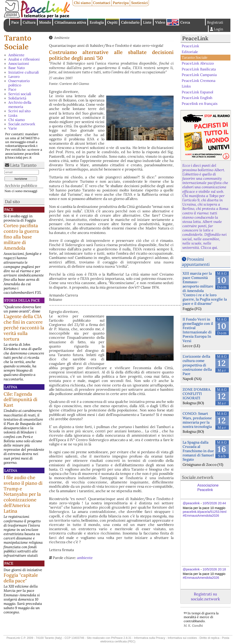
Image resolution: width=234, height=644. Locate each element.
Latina (11, 387)
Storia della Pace (22, 300)
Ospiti (112, 22)
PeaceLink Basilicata (199, 69)
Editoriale (190, 52)
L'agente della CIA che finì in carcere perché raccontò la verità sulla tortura (24, 328)
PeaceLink (195, 38)
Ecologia (97, 22)
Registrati (215, 22)
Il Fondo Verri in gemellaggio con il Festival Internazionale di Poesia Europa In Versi (198, 330)
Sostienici (139, 3)
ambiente (85, 558)
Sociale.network (22, 124)
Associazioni (19, 63)
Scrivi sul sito (19, 111)
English (173, 22)
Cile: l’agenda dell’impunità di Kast (20, 400)
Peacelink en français (200, 103)
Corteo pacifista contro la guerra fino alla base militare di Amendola (21, 237)
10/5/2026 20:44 (214, 503)
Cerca (185, 22)
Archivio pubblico (21, 185)
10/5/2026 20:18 (214, 569)
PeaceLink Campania (199, 75)
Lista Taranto (23, 165)
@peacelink (191, 503)
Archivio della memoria (20, 104)
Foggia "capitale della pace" (21, 578)
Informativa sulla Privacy (150, 638)
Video (160, 22)
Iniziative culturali (24, 72)
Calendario (130, 22)
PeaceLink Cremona (199, 80)
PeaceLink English (197, 98)
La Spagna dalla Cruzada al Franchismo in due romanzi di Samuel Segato (198, 451)
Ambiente (16, 55)
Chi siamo (82, 3)
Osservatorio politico (19, 83)
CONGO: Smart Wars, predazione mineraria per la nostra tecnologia (197, 420)
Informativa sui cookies (182, 638)
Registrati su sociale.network (205, 596)
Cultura (29, 22)
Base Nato (17, 68)
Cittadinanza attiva (70, 22)
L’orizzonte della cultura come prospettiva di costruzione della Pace (197, 365)
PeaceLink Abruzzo (198, 63)
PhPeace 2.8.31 (121, 638)
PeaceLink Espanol (197, 92)
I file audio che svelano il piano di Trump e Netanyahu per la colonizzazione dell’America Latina (23, 494)
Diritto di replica (209, 638)
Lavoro (14, 76)
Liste (147, 22)
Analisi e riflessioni (24, 59)
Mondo (45, 22)
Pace (15, 22)
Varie (13, 128)
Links (13, 115)
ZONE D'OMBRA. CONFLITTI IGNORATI (197, 394)
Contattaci (102, 3)
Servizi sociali (20, 94)
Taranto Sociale (18, 42)
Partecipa (121, 3)
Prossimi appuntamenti (196, 262)
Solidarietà (17, 98)
